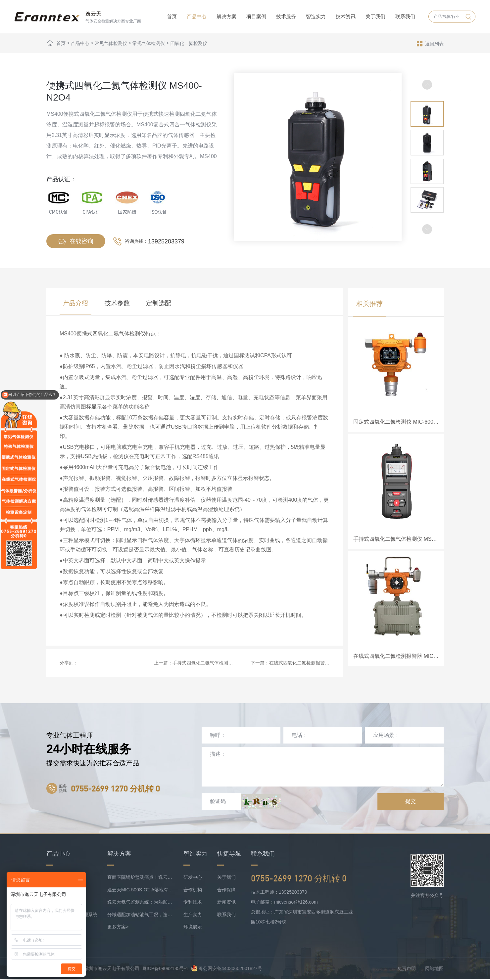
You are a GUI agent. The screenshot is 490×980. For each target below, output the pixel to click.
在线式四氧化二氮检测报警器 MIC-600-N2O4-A (318, 663)
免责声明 (407, 969)
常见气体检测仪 (111, 43)
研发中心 (193, 878)
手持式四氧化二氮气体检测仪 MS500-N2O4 (217, 663)
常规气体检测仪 (149, 43)
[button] (427, 229)
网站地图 (434, 969)
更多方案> (118, 928)
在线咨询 (76, 242)
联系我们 (405, 16)
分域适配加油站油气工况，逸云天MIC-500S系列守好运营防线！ (140, 915)
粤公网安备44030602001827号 (227, 969)
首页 (172, 16)
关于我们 (375, 16)
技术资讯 (346, 16)
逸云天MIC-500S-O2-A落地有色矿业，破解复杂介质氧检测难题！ (140, 890)
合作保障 (226, 890)
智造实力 (316, 16)
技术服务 (286, 16)
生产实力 (193, 915)
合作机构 (193, 890)
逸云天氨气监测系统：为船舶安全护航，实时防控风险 (140, 903)
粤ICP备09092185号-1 (165, 969)
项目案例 (256, 16)
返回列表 (430, 43)
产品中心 (197, 16)
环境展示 (193, 928)
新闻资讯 (226, 903)
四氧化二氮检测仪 (189, 43)
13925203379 (166, 241)
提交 (411, 802)
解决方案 (226, 16)
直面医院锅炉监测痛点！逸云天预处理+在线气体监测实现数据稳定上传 (140, 878)
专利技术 (193, 903)
